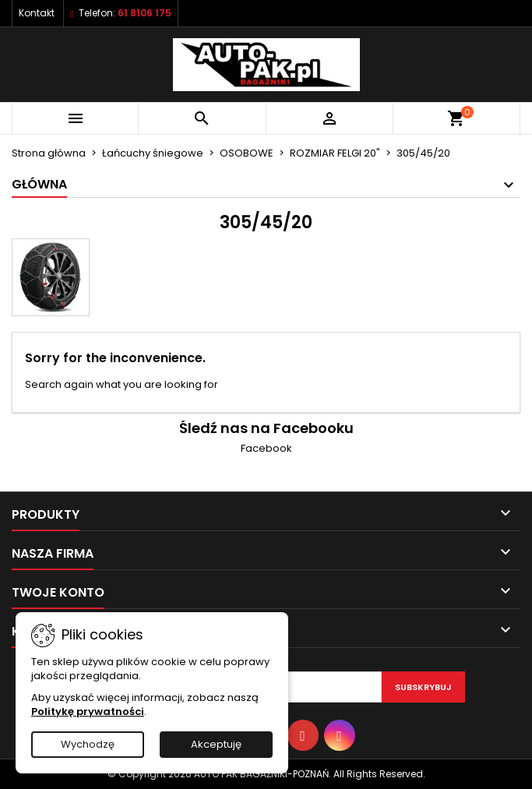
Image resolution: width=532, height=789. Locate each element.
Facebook (266, 448)
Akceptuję (216, 744)
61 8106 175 (144, 13)
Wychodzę (88, 744)
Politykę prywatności (88, 712)
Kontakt (37, 13)
